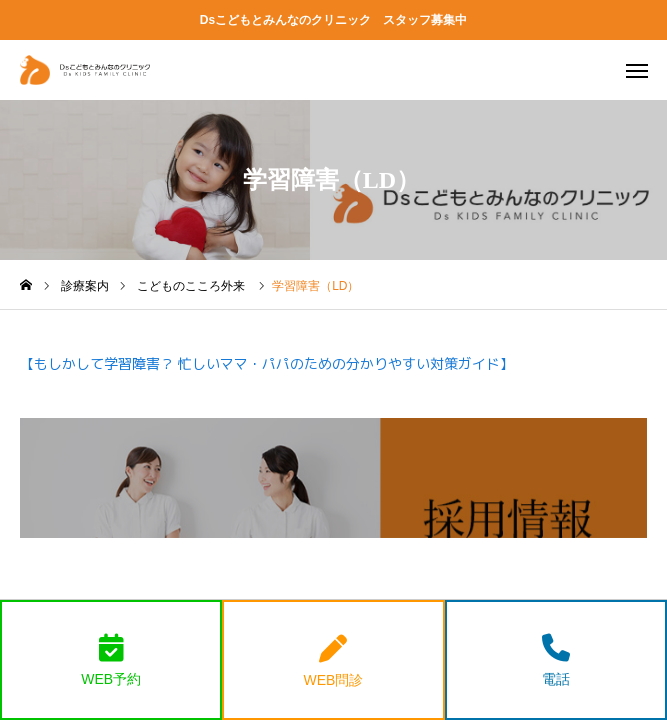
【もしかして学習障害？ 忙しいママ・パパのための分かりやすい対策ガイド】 (267, 363)
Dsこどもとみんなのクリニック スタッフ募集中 (333, 20)
